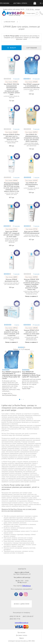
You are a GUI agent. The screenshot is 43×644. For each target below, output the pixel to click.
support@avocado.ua (21, 623)
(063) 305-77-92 (15, 619)
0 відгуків (16, 79)
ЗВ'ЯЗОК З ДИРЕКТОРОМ (21, 604)
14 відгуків (36, 79)
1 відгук (17, 325)
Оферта (21, 638)
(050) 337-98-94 (15, 616)
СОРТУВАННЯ (32, 48)
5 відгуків (16, 274)
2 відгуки (36, 177)
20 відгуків (16, 226)
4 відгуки (36, 226)
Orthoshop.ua (27, 586)
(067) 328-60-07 (28, 616)
